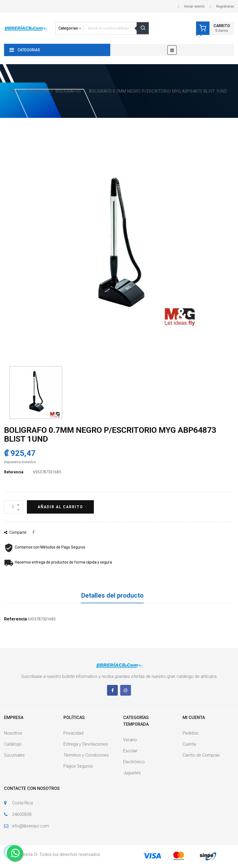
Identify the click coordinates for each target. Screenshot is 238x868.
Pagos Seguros (78, 766)
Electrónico (134, 762)
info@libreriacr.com (31, 826)
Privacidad (73, 733)
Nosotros (13, 733)
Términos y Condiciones (86, 755)
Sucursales (14, 755)
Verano (130, 740)
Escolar (130, 751)
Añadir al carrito (60, 507)
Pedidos (190, 733)
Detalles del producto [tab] (112, 595)
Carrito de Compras (201, 755)
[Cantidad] (13, 507)
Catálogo (13, 744)
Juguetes (132, 773)
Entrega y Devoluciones (86, 744)
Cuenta (189, 744)
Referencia (14, 472)
